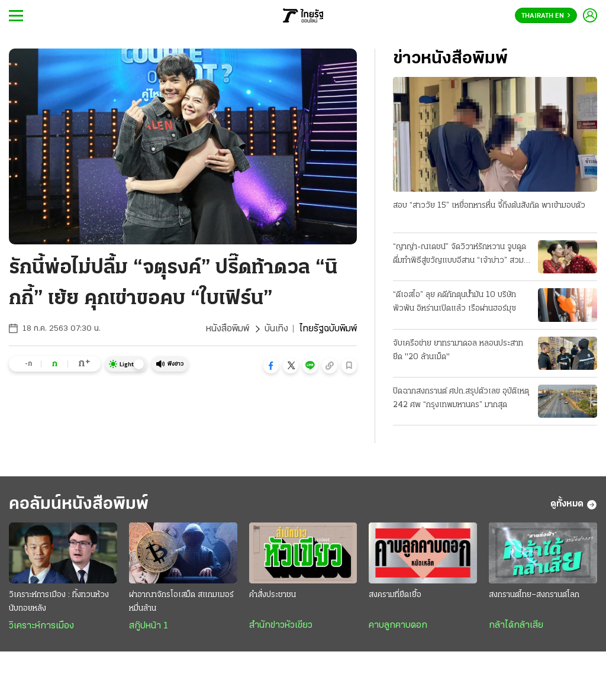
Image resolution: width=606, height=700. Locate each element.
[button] (271, 366)
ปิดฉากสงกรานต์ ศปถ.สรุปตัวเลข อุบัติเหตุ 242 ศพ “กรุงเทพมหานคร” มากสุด (461, 398)
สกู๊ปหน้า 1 (149, 626)
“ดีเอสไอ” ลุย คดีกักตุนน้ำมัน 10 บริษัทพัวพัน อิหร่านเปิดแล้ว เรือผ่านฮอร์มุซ (454, 302)
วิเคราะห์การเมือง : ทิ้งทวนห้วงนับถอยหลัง (59, 602)
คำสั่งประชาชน (273, 595)
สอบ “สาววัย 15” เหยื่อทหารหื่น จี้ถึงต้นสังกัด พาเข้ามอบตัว (489, 206)
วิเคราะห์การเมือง (41, 626)
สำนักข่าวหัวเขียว (281, 625)
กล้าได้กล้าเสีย (516, 625)
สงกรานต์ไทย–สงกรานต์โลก (534, 595)
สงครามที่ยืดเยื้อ (395, 595)
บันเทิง (276, 329)
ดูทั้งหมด (574, 505)
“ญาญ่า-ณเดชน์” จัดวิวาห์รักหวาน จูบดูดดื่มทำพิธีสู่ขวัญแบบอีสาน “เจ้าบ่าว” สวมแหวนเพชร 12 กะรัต (460, 255)
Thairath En (546, 16)
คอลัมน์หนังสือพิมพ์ (79, 504)
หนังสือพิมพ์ (228, 329)
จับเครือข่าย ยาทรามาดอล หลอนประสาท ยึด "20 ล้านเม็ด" (458, 350)
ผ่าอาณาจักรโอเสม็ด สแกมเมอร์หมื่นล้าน (181, 602)
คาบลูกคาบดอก (398, 625)
